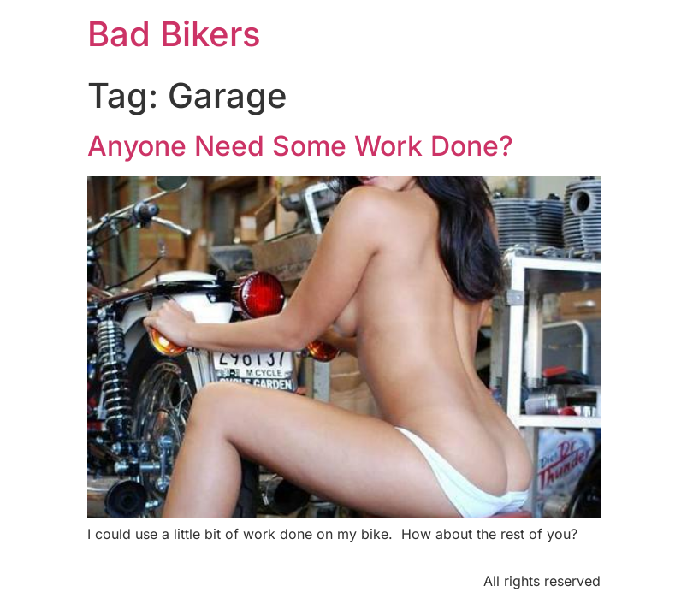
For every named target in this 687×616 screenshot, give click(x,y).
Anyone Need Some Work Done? (300, 146)
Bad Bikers (174, 34)
